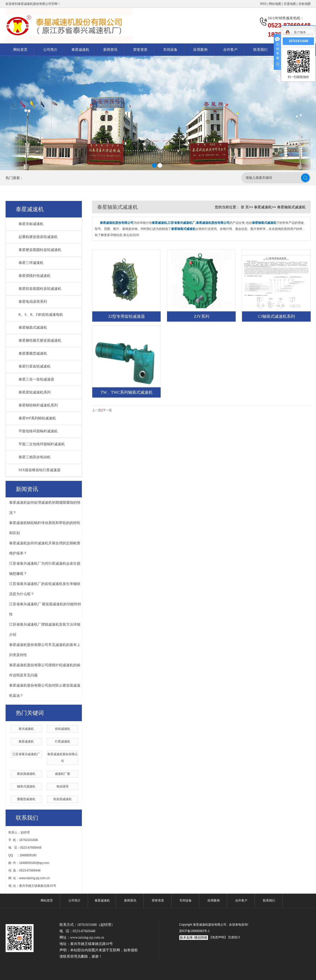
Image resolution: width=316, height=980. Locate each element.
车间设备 (170, 50)
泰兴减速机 (26, 729)
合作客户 (230, 50)
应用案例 (200, 50)
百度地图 (290, 4)
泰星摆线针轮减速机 (35, 276)
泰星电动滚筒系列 (33, 302)
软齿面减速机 (63, 799)
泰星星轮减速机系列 (35, 392)
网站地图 (275, 4)
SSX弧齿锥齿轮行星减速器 (40, 470)
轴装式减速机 (26, 786)
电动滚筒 (63, 786)
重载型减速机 (26, 799)
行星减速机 (63, 741)
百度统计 (234, 937)
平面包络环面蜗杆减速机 (38, 431)
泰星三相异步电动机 (35, 457)
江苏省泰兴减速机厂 (26, 754)
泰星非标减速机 (31, 224)
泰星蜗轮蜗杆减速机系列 (38, 405)
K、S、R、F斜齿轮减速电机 (41, 315)
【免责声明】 (218, 937)
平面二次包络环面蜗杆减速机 (42, 444)
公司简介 (50, 50)
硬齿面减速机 (26, 774)
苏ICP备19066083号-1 (194, 931)
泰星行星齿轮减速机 (35, 366)
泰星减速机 (80, 50)
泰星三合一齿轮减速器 (36, 379)
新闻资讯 (110, 50)
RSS (263, 4)
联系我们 (260, 50)
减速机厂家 (63, 774)
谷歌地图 (305, 4)
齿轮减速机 (63, 729)
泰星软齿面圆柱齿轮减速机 (40, 289)
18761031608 (298, 41)
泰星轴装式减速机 (33, 328)
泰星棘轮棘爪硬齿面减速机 (40, 341)
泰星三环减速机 (31, 263)
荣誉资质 (140, 50)
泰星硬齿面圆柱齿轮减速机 (40, 250)
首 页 (245, 207)
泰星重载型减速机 (33, 353)
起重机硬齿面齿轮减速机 (38, 237)
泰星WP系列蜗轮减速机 (37, 418)
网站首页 (20, 50)
